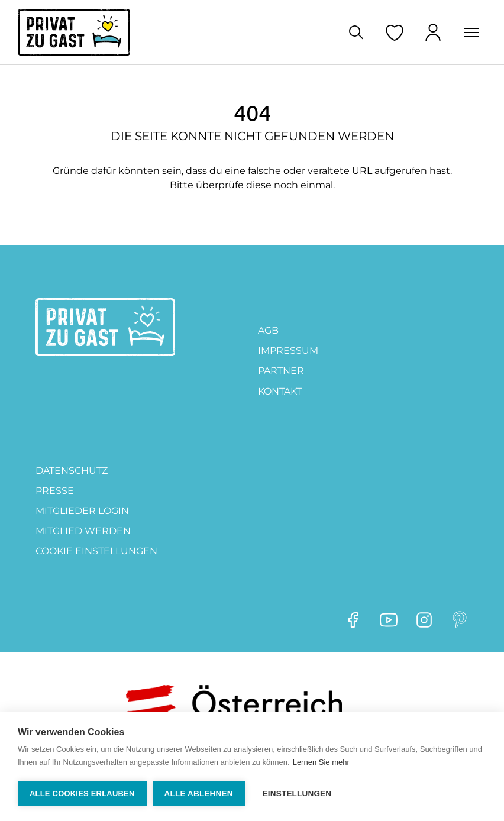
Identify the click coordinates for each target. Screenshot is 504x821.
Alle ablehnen (199, 793)
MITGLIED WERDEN (83, 531)
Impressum (288, 350)
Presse (55, 491)
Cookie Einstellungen (96, 551)
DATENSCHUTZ (72, 471)
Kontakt (280, 391)
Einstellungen (297, 793)
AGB (268, 330)
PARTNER (281, 371)
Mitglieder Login (82, 511)
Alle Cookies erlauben (82, 793)
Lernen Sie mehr (321, 762)
